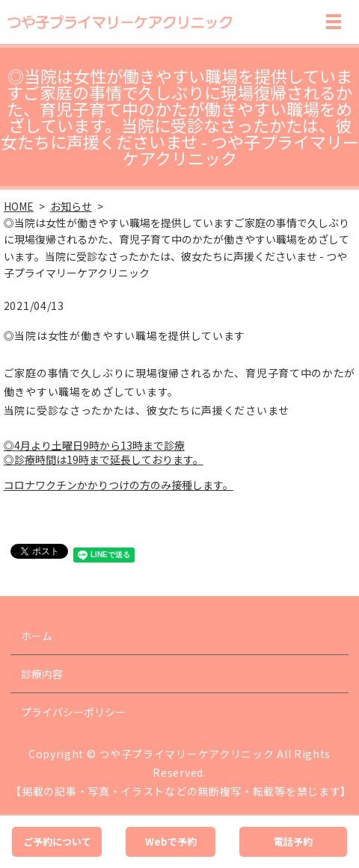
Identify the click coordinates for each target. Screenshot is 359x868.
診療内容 (42, 674)
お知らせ (71, 206)
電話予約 (293, 841)
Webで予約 (171, 841)
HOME (19, 206)
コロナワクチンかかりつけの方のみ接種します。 (119, 485)
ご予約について (57, 841)
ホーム (37, 636)
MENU (334, 22)
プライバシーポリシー (73, 712)
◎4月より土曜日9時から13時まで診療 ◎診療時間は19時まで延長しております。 (104, 453)
